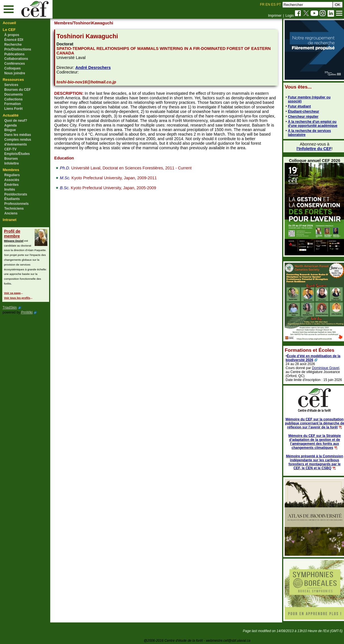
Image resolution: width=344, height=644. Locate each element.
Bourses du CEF (17, 90)
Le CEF (9, 30)
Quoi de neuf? (16, 121)
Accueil (10, 23)
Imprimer (275, 16)
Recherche (13, 45)
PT (279, 5)
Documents (13, 94)
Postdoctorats (16, 194)
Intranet (10, 220)
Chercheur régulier (300, 117)
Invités (10, 190)
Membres (11, 170)
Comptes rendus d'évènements (18, 142)
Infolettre (11, 163)
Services (11, 85)
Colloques (12, 68)
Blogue (10, 130)
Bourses (11, 159)
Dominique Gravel (322, 368)
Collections (13, 99)
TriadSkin (10, 308)
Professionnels (16, 204)
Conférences (15, 64)
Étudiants (12, 199)
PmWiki (27, 312)
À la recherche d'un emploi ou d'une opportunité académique (309, 124)
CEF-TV (10, 149)
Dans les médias (18, 135)
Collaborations (16, 59)
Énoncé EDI (14, 40)
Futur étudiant (296, 106)
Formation (13, 104)
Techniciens (14, 209)
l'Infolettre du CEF (311, 149)
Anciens (11, 213)
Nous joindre (15, 73)
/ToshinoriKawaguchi (95, 23)
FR (262, 5)
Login (290, 16)
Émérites (11, 185)
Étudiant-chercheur (300, 111)
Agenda (11, 125)
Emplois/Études (17, 154)
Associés (12, 180)
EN (268, 5)
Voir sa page (12, 293)
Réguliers (12, 175)
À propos (12, 35)
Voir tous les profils (17, 298)
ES (273, 5)
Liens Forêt (13, 109)
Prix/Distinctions (18, 49)
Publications (14, 54)
